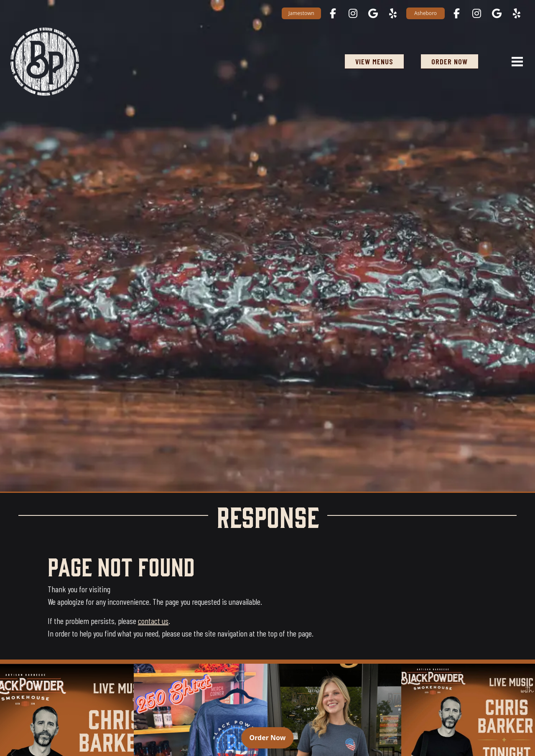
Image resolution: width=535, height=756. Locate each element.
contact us (153, 621)
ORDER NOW (455, 61)
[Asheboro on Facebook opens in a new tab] (456, 13)
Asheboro (425, 13)
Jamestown (301, 13)
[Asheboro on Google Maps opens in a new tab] (497, 13)
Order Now (272, 737)
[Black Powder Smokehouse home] (45, 61)
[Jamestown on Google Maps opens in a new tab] (373, 13)
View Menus (374, 61)
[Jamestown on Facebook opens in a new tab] (333, 13)
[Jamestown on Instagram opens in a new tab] (353, 13)
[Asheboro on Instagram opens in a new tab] (476, 13)
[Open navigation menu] (514, 61)
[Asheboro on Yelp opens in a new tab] (517, 13)
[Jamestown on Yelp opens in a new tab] (393, 13)
